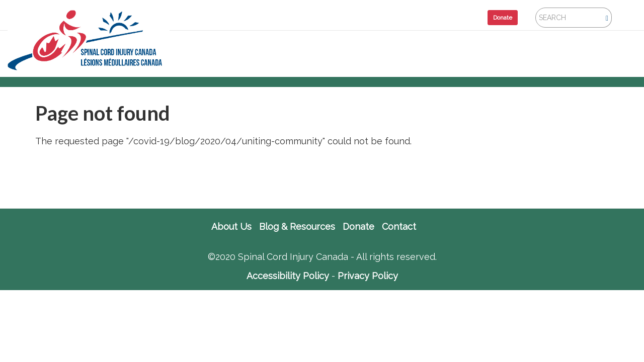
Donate (503, 18)
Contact (399, 227)
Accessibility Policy (288, 276)
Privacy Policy (368, 276)
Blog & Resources (297, 227)
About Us (231, 227)
